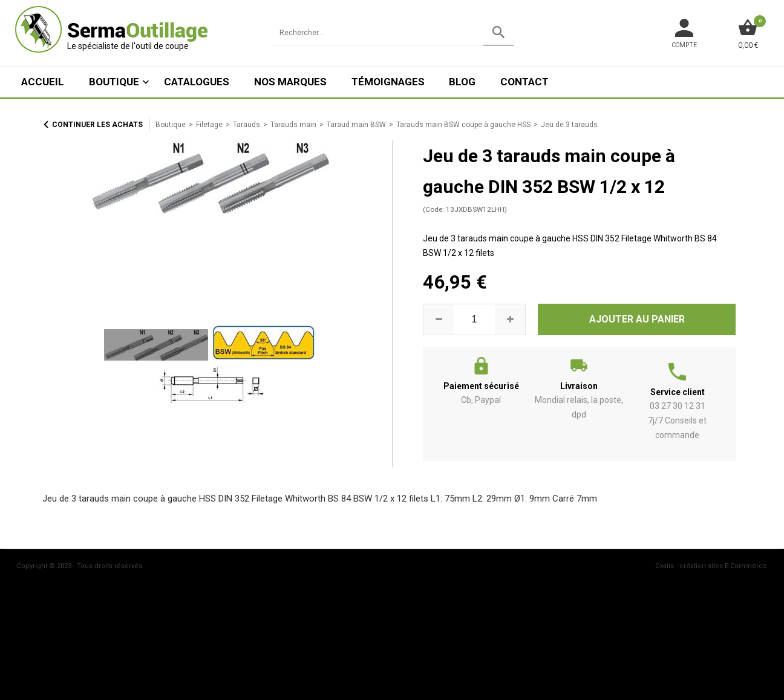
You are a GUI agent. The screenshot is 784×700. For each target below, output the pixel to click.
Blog (462, 82)
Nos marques (290, 82)
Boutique (114, 82)
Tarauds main (293, 125)
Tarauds (247, 125)
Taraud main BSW (356, 125)
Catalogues (197, 82)
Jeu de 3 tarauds (569, 125)
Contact (524, 82)
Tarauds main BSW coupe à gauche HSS (463, 125)
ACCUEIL (43, 82)
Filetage (209, 125)
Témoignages (388, 82)
